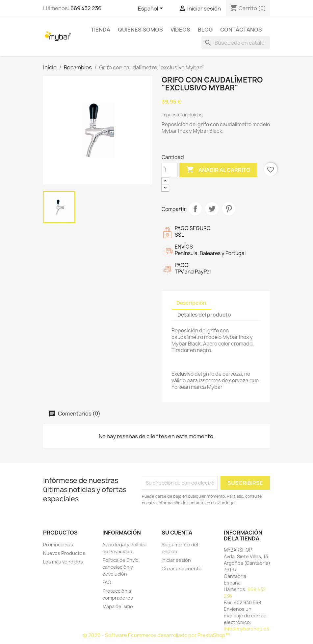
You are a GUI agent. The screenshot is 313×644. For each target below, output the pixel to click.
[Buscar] (236, 43)
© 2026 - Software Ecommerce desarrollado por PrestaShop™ (156, 635)
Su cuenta (177, 533)
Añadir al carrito (218, 170)
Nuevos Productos (64, 553)
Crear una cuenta (182, 569)
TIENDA (101, 30)
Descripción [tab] (191, 303)
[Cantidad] (170, 170)
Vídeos (180, 30)
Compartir (195, 209)
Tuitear (212, 209)
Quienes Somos (140, 30)
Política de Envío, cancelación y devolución (121, 567)
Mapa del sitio (118, 606)
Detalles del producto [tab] (204, 315)
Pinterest (229, 209)
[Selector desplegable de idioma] (152, 9)
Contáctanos (241, 30)
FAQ (107, 582)
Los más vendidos (63, 562)
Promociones (58, 545)
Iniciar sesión (176, 560)
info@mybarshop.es (247, 629)
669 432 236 (86, 8)
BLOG (205, 30)
